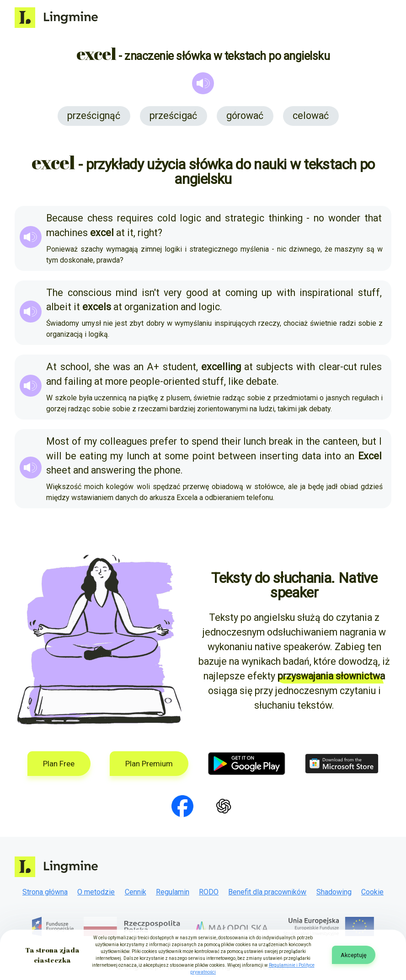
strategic (245, 218)
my (91, 441)
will (54, 456)
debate (261, 381)
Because (65, 218)
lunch (255, 441)
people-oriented (165, 381)
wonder (344, 218)
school (75, 367)
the (313, 441)
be (71, 456)
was (122, 367)
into (333, 456)
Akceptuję (354, 955)
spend (205, 441)
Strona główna (45, 892)
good (197, 293)
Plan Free (59, 764)
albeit (59, 307)
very (173, 293)
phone (167, 470)
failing (78, 381)
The (55, 293)
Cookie (372, 892)
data (311, 456)
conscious (90, 293)
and (213, 218)
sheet (59, 470)
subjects (275, 367)
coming (241, 293)
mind (126, 293)
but (369, 441)
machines (67, 233)
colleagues (123, 441)
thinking (286, 218)
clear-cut (338, 367)
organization (151, 307)
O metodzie (96, 892)
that (373, 218)
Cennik (136, 892)
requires (135, 218)
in (299, 441)
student (179, 367)
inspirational (326, 293)
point (204, 456)
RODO (209, 892)
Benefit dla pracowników (267, 892)
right (148, 233)
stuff (369, 293)
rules (371, 367)
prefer (163, 441)
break (281, 441)
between (237, 456)
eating (93, 456)
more (116, 381)
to (184, 441)
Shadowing (334, 892)
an (139, 367)
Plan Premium (149, 764)
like (236, 381)
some (177, 456)
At (51, 367)
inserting (279, 456)
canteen (340, 441)
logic (190, 218)
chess (100, 218)
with (286, 293)
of (77, 441)
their (231, 441)
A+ (153, 367)
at (120, 233)
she (102, 367)
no (319, 218)
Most (58, 441)
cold (167, 218)
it (130, 233)
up (267, 293)
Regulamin (173, 892)
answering (113, 470)
